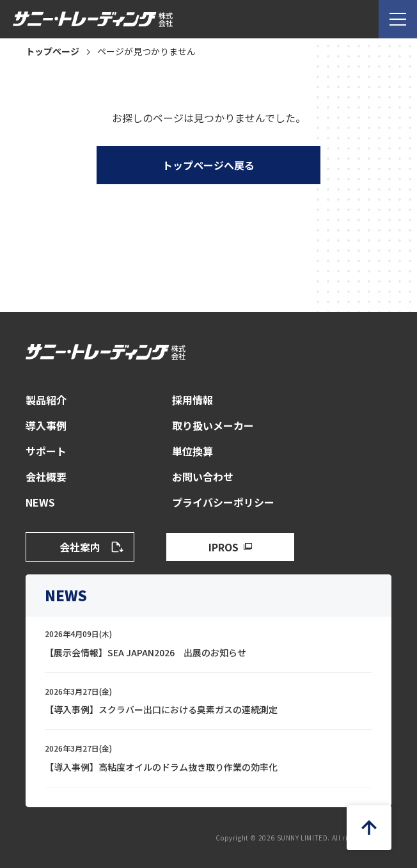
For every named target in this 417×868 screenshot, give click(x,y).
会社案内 (80, 547)
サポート (46, 451)
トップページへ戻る (208, 165)
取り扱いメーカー (213, 425)
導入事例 (46, 425)
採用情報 (193, 400)
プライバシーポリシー (223, 502)
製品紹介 (46, 400)
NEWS (40, 502)
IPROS (224, 547)
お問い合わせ (203, 477)
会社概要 (46, 477)
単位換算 (193, 451)
